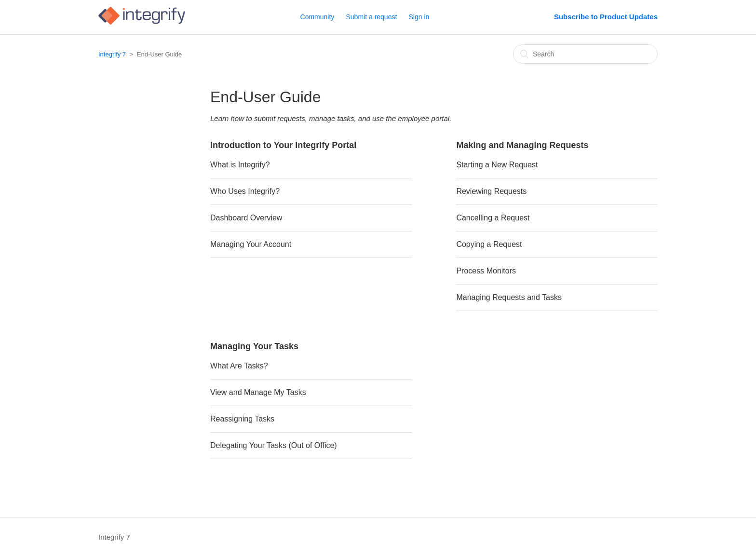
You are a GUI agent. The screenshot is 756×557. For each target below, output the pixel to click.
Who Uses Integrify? (245, 191)
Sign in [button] (419, 17)
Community (317, 17)
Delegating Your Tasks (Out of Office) (274, 445)
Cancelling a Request (493, 218)
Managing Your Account (251, 244)
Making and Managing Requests (522, 145)
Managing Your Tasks (254, 346)
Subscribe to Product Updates (606, 17)
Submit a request (372, 17)
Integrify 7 (112, 54)
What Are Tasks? (239, 366)
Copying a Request (489, 244)
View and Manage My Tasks (258, 392)
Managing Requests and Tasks (509, 297)
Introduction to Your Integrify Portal (283, 145)
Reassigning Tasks (242, 419)
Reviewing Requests (491, 191)
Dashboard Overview (246, 218)
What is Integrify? (240, 165)
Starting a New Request (497, 165)
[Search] (585, 54)
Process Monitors (486, 271)
